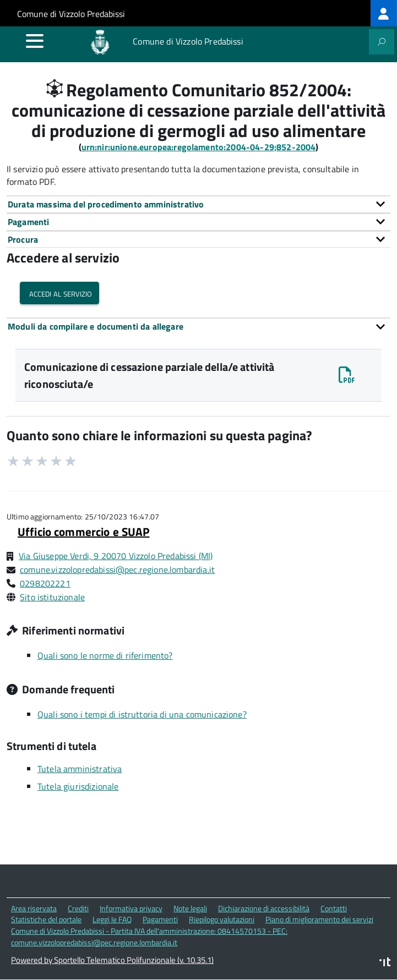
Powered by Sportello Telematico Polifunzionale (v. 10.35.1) (112, 960)
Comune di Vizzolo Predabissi (71, 14)
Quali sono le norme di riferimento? (105, 655)
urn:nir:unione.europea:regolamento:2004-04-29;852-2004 (199, 147)
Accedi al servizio (59, 293)
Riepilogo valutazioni (222, 919)
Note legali (190, 908)
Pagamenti (160, 919)
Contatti (334, 908)
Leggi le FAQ (112, 919)
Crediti (78, 908)
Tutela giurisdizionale (78, 786)
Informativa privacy (131, 908)
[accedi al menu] (35, 41)
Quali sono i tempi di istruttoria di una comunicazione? (142, 714)
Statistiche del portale (46, 919)
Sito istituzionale (52, 597)
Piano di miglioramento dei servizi (319, 919)
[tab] (198, 204)
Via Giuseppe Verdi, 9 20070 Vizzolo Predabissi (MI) (116, 556)
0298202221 (45, 583)
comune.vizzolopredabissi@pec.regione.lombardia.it (117, 570)
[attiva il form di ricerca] (382, 42)
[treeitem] (384, 13)
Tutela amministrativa (80, 769)
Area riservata (34, 908)
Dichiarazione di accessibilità (264, 908)
